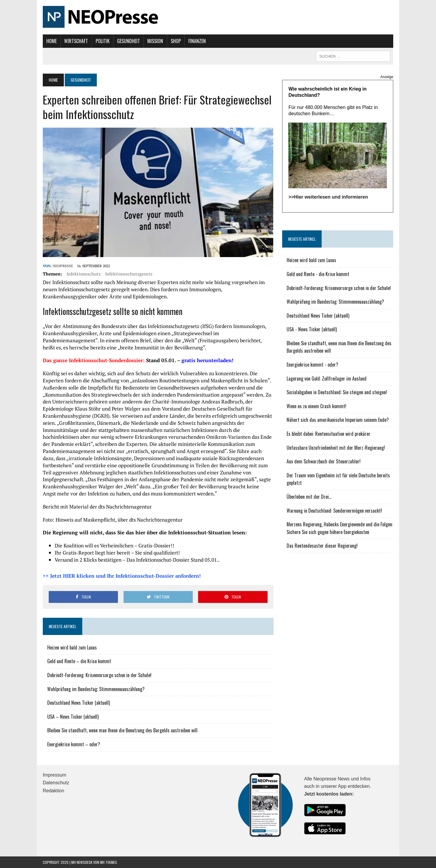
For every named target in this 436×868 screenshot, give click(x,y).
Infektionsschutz (84, 274)
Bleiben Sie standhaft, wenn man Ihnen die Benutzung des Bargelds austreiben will (122, 730)
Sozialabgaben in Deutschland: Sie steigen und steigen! (337, 392)
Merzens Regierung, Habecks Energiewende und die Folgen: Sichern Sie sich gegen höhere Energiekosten (340, 528)
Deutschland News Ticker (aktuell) (79, 703)
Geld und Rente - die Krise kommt (318, 274)
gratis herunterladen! (207, 360)
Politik (103, 41)
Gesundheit (128, 41)
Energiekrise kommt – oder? (74, 744)
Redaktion (53, 791)
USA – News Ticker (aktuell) (73, 717)
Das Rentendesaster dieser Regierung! (322, 546)
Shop (176, 41)
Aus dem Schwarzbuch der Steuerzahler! (324, 461)
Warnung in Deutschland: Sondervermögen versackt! (334, 511)
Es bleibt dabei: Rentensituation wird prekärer (328, 434)
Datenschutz (56, 783)
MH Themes (109, 862)
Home (52, 41)
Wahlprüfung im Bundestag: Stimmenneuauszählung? (96, 689)
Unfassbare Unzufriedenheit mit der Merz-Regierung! (336, 448)
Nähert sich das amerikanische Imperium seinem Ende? (338, 420)
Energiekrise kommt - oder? (312, 365)
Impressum (54, 775)
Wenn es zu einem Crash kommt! (316, 406)
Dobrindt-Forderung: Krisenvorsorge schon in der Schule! (99, 675)
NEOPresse (63, 266)
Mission (155, 41)
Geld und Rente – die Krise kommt (79, 661)
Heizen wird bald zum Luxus (72, 647)
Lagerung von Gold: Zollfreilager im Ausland (327, 378)
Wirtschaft (76, 41)
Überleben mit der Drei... (309, 497)
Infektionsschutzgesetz (129, 274)
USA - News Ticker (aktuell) (312, 329)
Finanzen (197, 41)
